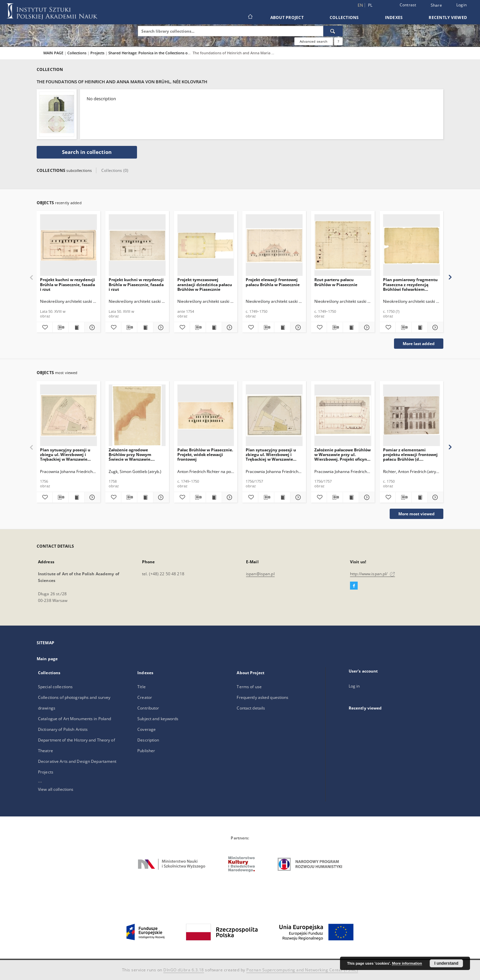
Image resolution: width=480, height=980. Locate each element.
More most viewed (416, 514)
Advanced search (313, 41)
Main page (47, 659)
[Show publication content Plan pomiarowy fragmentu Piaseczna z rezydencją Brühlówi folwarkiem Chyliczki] (419, 327)
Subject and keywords (158, 719)
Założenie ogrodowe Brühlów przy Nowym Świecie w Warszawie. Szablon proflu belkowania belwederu (135, 455)
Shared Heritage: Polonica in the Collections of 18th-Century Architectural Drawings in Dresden (191, 53)
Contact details (251, 708)
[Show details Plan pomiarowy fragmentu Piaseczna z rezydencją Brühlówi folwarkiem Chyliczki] (434, 327)
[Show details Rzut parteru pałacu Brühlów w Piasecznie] (366, 327)
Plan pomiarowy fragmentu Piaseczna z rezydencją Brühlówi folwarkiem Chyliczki (410, 284)
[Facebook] (354, 586)
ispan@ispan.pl (260, 574)
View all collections (56, 789)
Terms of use (249, 687)
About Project (287, 17)
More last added (419, 344)
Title (141, 687)
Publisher (146, 751)
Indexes (394, 17)
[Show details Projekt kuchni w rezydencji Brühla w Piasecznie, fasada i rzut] (91, 327)
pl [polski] (370, 5)
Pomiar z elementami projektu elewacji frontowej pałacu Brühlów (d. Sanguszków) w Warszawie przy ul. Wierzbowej (410, 455)
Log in (354, 686)
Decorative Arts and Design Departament (77, 761)
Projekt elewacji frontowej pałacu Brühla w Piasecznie (273, 282)
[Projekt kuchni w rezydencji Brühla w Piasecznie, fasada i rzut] (68, 245)
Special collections (55, 687)
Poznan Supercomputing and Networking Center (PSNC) (302, 970)
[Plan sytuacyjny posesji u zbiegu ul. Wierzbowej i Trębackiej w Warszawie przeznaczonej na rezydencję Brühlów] (68, 416)
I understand (446, 963)
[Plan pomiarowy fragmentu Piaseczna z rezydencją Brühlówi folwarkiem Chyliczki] (411, 245)
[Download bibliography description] (60, 327)
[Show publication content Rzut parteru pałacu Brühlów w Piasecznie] (351, 327)
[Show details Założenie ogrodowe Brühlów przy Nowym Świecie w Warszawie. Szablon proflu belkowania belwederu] (160, 497)
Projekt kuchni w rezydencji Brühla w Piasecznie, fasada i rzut (67, 284)
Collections (344, 17)
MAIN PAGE (53, 53)
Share (436, 5)
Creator (145, 697)
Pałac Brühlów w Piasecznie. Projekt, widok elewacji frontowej (205, 455)
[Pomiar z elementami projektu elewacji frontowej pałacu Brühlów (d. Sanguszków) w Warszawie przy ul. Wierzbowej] (411, 416)
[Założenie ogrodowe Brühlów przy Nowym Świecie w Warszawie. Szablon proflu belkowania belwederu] (137, 416)
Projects (98, 53)
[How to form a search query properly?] (338, 41)
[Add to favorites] (44, 327)
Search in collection (87, 152)
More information (407, 963)
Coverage (146, 729)
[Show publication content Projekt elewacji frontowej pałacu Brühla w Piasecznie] (282, 327)
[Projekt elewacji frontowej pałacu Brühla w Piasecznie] (274, 245)
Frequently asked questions (262, 697)
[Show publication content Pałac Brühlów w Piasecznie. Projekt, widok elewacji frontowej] (214, 497)
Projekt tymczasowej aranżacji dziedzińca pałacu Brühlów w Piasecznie (205, 284)
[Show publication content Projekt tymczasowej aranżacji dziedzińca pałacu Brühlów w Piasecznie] (214, 327)
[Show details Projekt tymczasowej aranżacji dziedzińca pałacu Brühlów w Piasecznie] (229, 327)
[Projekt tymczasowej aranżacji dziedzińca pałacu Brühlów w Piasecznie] (206, 245)
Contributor (148, 708)
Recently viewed (448, 17)
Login (461, 5)
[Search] (333, 31)
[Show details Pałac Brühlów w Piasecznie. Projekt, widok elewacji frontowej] (229, 497)
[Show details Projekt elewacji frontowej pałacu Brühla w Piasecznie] (297, 327)
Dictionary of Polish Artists (63, 729)
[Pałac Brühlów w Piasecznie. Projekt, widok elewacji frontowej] (206, 416)
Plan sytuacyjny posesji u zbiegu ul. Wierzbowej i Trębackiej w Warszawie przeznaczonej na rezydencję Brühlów (65, 455)
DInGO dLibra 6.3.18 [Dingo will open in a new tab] (184, 970)
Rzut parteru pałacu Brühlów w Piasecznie (336, 282)
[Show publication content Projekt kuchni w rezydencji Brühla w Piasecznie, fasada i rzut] (76, 327)
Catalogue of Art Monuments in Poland (74, 719)
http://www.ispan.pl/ (372, 574)
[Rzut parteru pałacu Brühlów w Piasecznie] (343, 245)
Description (148, 740)
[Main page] (250, 17)
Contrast (408, 5)
